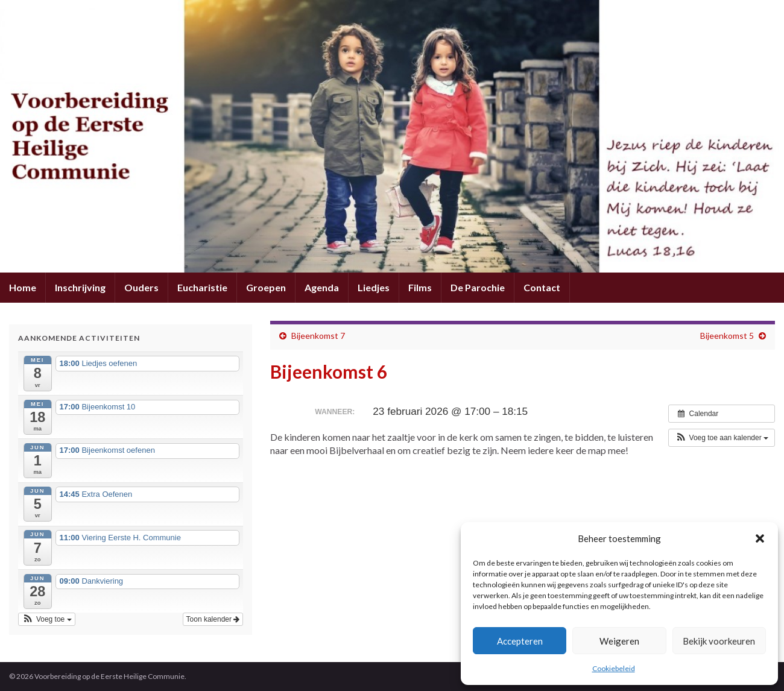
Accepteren (520, 641)
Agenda (322, 287)
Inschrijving (80, 287)
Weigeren (619, 641)
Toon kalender (213, 619)
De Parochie (478, 287)
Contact (542, 287)
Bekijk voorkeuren (719, 641)
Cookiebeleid (614, 668)
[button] (760, 538)
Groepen (266, 287)
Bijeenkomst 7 (318, 336)
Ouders (141, 287)
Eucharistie (202, 287)
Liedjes (374, 287)
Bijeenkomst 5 (727, 336)
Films (420, 287)
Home (23, 287)
